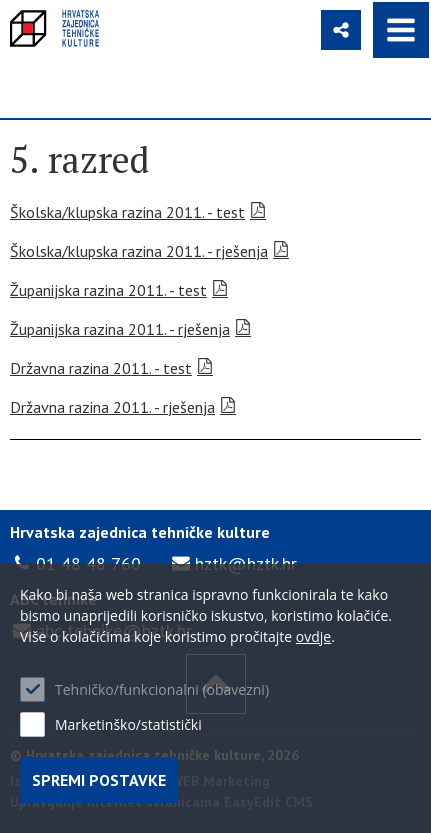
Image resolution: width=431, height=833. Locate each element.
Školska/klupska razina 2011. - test (127, 212)
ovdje (313, 636)
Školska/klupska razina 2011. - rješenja (139, 251)
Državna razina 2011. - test (101, 368)
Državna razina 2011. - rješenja (112, 407)
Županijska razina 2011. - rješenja (120, 329)
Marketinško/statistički (128, 724)
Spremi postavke (99, 780)
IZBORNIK (401, 30)
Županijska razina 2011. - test (108, 290)
